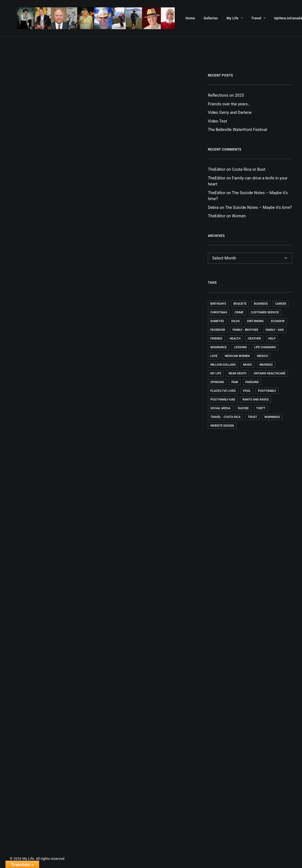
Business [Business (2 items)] (261, 304)
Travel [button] (244, 18)
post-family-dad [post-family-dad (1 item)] (223, 400)
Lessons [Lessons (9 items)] (241, 347)
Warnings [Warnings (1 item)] (272, 417)
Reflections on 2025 (226, 95)
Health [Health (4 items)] (235, 339)
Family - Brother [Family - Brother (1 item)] (245, 330)
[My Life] (89, 18)
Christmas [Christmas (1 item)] (219, 312)
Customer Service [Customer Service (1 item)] (265, 312)
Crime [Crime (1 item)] (239, 312)
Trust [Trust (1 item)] (252, 417)
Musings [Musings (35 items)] (266, 365)
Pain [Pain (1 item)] (235, 382)
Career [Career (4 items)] (281, 304)
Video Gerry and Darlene (230, 112)
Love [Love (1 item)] (214, 356)
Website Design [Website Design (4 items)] (222, 426)
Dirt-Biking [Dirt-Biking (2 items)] (255, 321)
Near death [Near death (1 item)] (238, 373)
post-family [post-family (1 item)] (267, 391)
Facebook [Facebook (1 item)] (218, 330)
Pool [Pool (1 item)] (247, 391)
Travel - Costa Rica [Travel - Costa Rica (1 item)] (225, 417)
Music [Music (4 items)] (248, 365)
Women (239, 216)
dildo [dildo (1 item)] (235, 321)
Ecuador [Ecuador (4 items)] (278, 321)
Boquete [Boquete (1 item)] (240, 304)
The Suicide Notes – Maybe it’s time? (258, 207)
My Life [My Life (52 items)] (216, 373)
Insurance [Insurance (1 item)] (218, 347)
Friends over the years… (229, 104)
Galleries (197, 18)
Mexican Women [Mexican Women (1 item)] (237, 356)
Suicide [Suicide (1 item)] (243, 408)
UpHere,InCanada (274, 18)
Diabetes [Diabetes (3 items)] (217, 321)
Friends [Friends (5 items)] (216, 339)
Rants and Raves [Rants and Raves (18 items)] (256, 400)
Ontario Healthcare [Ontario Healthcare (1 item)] (269, 373)
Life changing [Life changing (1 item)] (265, 347)
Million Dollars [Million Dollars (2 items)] (223, 365)
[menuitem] (176, 18)
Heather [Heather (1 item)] (254, 339)
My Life (221, 18)
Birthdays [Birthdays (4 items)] (218, 304)
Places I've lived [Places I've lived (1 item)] (223, 391)
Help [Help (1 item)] (272, 339)
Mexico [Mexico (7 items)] (263, 356)
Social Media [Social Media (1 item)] (220, 408)
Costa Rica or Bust (249, 169)
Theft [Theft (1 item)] (261, 408)
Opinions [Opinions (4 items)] (217, 382)
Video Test (217, 121)
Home (176, 18)
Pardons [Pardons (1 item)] (252, 382)
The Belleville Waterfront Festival (237, 130)
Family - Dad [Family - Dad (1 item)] (275, 330)
